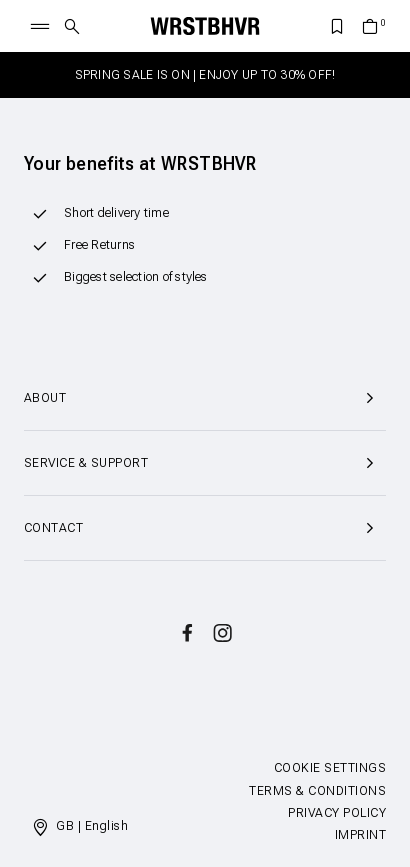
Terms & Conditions (317, 791)
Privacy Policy (337, 813)
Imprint (360, 835)
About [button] (205, 398)
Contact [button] (205, 528)
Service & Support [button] (205, 463)
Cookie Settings (330, 768)
